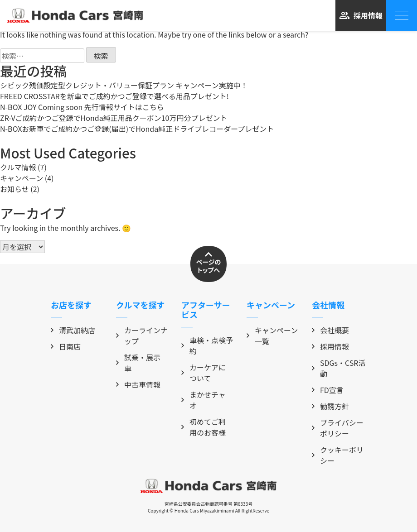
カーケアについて (204, 373)
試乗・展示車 (138, 363)
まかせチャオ (204, 400)
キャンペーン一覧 (272, 335)
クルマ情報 (18, 167)
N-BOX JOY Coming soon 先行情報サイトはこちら (82, 107)
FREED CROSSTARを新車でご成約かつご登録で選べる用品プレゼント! (114, 96)
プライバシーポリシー (338, 428)
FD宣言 (328, 390)
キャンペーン (22, 178)
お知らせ (15, 189)
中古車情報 (138, 384)
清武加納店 (73, 330)
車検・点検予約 (207, 345)
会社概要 (330, 330)
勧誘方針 (330, 406)
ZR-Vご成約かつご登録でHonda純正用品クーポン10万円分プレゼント (114, 118)
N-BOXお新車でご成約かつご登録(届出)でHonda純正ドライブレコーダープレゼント (137, 129)
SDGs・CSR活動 (339, 368)
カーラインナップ (142, 335)
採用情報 (361, 15)
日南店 (66, 346)
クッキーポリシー (338, 455)
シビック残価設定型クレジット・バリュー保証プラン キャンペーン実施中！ (124, 85)
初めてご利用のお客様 (204, 427)
